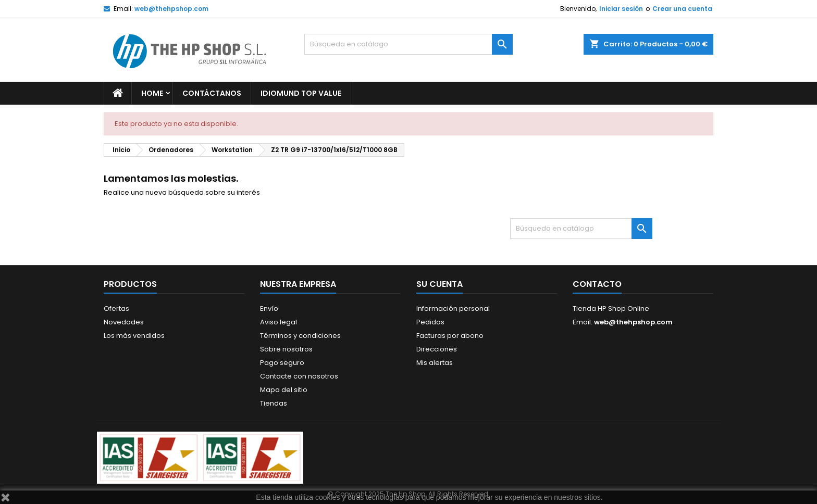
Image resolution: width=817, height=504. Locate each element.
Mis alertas (435, 363)
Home (152, 93)
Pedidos (430, 322)
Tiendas (274, 403)
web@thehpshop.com (171, 9)
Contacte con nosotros (299, 376)
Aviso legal (278, 322)
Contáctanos (212, 93)
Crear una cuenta (682, 9)
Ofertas (116, 308)
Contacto (597, 284)
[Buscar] (408, 44)
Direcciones (437, 349)
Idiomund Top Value (301, 93)
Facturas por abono (450, 336)
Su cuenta (440, 284)
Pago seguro (282, 363)
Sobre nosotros (286, 349)
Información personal (453, 308)
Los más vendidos (134, 336)
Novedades (124, 322)
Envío (269, 308)
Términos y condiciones (300, 336)
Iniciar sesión (621, 9)
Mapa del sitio (284, 390)
